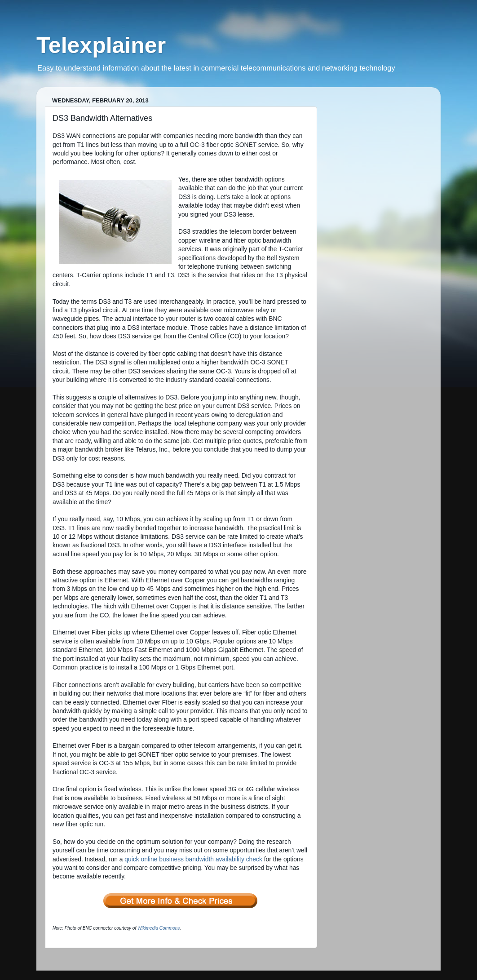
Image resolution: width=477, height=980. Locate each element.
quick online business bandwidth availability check (193, 859)
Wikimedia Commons (159, 928)
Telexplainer (101, 45)
